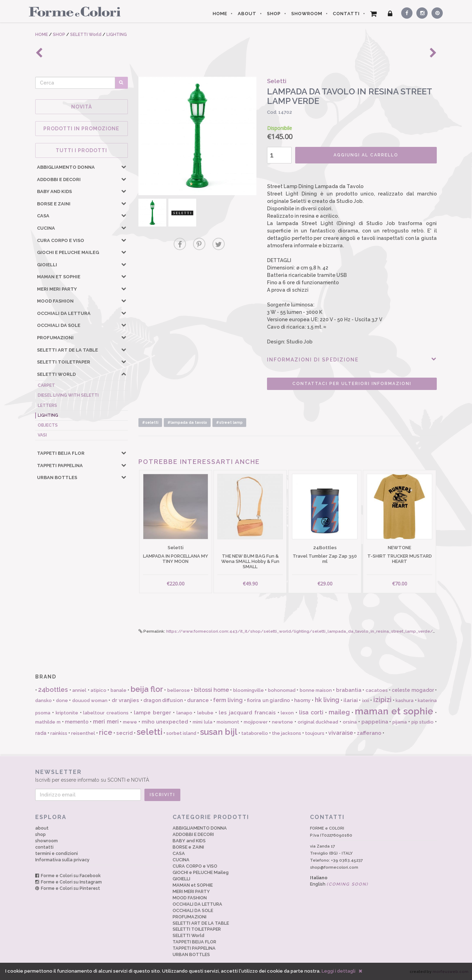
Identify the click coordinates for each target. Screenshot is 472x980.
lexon (287, 713)
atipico (98, 690)
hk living (327, 700)
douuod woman (90, 700)
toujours (315, 733)
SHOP (274, 14)
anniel (79, 690)
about (42, 828)
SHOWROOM (307, 14)
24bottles (53, 690)
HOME (220, 14)
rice (106, 732)
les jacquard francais (247, 713)
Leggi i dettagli (339, 971)
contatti (44, 847)
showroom (46, 841)
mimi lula (203, 722)
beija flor (147, 689)
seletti (150, 732)
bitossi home (212, 690)
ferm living (228, 700)
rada (41, 733)
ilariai (351, 700)
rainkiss (59, 733)
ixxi (366, 700)
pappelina (375, 722)
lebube (205, 713)
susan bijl (219, 732)
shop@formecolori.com (334, 867)
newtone (282, 722)
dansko (44, 700)
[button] (124, 167)
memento (77, 722)
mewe (130, 722)
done (62, 700)
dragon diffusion (163, 700)
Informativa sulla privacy (62, 860)
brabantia (349, 690)
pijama (400, 722)
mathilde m (48, 722)
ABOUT (247, 14)
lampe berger (153, 713)
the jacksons (287, 733)
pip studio (423, 722)
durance (198, 700)
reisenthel (83, 733)
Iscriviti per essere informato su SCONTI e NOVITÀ (236, 776)
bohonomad (282, 690)
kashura (405, 700)
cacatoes (377, 690)
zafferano (369, 733)
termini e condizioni (57, 853)
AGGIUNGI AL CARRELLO (366, 155)
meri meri (106, 722)
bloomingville (249, 690)
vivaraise (341, 733)
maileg (339, 712)
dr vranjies (125, 700)
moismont (228, 722)
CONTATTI (346, 14)
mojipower (256, 722)
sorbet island (181, 733)
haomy (302, 700)
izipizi (383, 700)
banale (119, 690)
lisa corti (311, 712)
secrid (125, 733)
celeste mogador (413, 690)
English (339, 884)
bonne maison (316, 690)
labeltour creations (106, 713)
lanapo (184, 713)
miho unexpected (165, 722)
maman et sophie (394, 711)
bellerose (179, 690)
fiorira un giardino (268, 700)
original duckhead (318, 722)
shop (41, 834)
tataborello (255, 733)
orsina (350, 722)
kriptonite (67, 713)
